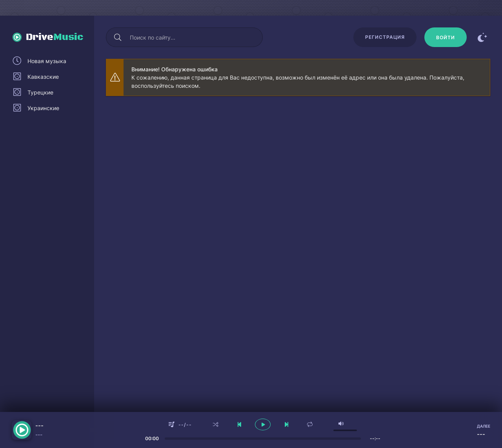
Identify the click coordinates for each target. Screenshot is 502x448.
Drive (55, 37)
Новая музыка (47, 61)
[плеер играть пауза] (263, 424)
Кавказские (43, 77)
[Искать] (118, 37)
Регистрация (385, 37)
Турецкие (40, 92)
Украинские (43, 108)
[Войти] (446, 37)
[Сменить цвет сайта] (482, 37)
